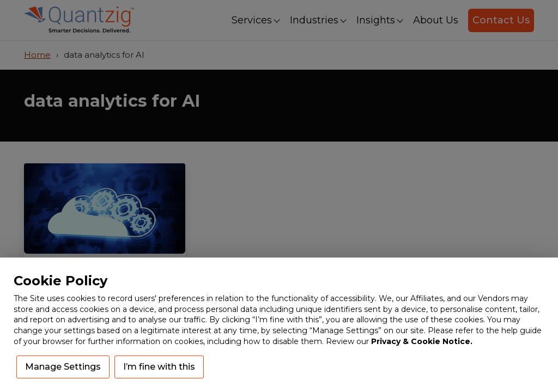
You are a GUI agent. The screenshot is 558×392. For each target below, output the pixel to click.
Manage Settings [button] (63, 367)
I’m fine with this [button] (159, 367)
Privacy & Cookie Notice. (422, 341)
